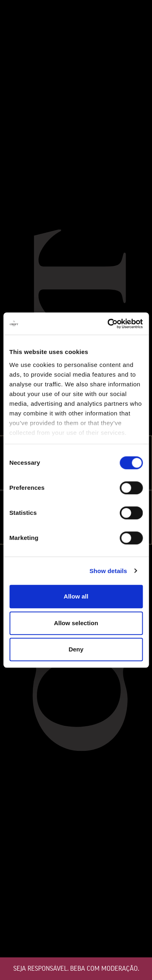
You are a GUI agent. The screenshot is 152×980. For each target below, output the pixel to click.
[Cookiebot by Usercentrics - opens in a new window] (108, 324)
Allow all (76, 596)
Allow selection (76, 623)
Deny (76, 649)
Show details (108, 571)
